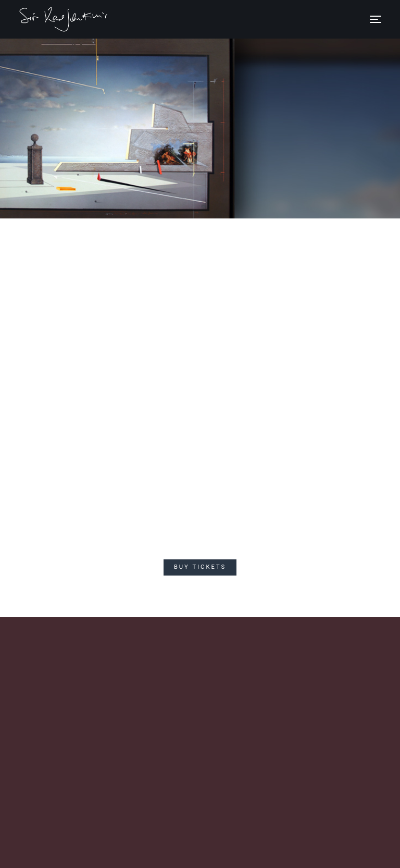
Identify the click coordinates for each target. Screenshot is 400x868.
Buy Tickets (200, 567)
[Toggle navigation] (376, 19)
